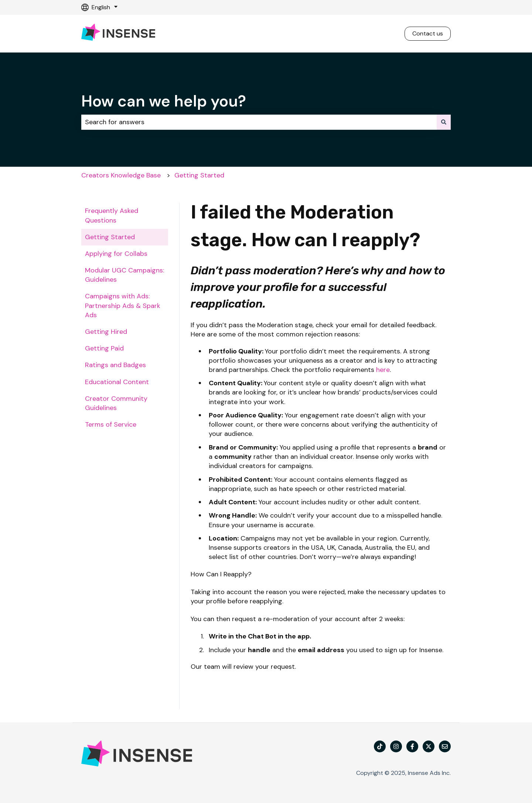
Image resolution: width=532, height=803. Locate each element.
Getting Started (199, 175)
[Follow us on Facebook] (412, 746)
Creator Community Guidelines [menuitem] (116, 403)
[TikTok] (380, 746)
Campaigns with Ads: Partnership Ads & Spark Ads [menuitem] (123, 305)
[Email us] (445, 746)
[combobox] (259, 122)
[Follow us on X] (429, 746)
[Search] (444, 122)
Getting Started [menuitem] (110, 237)
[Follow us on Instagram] (396, 746)
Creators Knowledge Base (121, 175)
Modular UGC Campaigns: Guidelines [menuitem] (125, 275)
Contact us (428, 33)
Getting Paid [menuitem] (104, 348)
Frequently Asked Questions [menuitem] (112, 215)
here (383, 370)
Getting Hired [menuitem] (106, 332)
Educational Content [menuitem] (117, 382)
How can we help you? (164, 101)
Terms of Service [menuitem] (111, 424)
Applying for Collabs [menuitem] (116, 254)
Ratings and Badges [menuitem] (115, 365)
